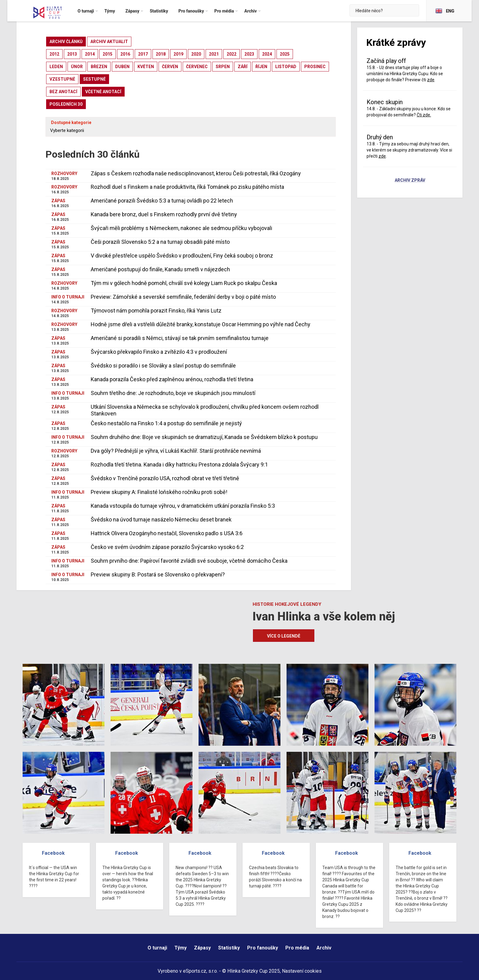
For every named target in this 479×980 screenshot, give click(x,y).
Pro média (297, 948)
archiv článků (66, 42)
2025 (285, 54)
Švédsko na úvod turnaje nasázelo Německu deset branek (161, 519)
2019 (178, 54)
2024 (267, 54)
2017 (143, 54)
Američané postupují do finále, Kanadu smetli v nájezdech (160, 269)
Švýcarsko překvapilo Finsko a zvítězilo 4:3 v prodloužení (159, 352)
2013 (72, 54)
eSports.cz (195, 971)
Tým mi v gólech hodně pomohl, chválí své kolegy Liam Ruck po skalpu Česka (184, 283)
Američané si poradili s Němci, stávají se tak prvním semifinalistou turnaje (180, 338)
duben (122, 67)
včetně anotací (103, 92)
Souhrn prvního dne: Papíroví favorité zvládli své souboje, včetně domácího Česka (189, 561)
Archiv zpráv (410, 181)
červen (170, 67)
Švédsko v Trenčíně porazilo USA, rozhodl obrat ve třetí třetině (165, 478)
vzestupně (62, 79)
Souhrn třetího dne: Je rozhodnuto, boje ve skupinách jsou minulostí (173, 393)
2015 (108, 54)
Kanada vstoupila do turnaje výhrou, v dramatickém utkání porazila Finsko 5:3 (183, 506)
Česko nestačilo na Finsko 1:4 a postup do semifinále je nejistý (166, 423)
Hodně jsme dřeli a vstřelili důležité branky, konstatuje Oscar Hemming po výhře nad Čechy (201, 324)
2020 (196, 54)
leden (56, 67)
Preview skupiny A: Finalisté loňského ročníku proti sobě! (159, 492)
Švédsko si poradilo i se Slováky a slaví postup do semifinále (163, 366)
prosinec (315, 67)
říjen (261, 67)
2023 (249, 54)
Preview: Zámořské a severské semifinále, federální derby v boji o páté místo (183, 297)
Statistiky (229, 948)
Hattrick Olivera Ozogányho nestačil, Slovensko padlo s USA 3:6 (167, 533)
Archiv (324, 948)
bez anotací (63, 92)
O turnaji (157, 948)
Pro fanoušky (263, 948)
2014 (90, 54)
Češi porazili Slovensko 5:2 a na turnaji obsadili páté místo (160, 242)
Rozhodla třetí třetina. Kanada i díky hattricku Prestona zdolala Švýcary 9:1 (179, 464)
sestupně (94, 79)
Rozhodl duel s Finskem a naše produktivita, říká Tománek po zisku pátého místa (187, 187)
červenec (197, 67)
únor (77, 67)
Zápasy (202, 948)
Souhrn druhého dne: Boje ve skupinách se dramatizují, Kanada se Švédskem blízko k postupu (204, 437)
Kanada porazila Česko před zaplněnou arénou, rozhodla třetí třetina (172, 379)
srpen (223, 67)
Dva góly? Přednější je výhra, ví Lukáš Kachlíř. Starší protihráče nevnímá (176, 451)
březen (99, 67)
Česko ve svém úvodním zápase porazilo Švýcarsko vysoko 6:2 (167, 547)
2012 (54, 54)
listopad (286, 67)
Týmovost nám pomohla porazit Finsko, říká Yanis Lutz (156, 311)
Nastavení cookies (302, 971)
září (243, 67)
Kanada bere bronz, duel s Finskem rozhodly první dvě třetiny (164, 214)
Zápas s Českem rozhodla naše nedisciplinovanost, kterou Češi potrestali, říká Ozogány (196, 173)
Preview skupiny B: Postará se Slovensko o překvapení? (158, 574)
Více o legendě (284, 636)
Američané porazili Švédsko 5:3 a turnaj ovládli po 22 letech (162, 201)
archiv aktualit (109, 42)
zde (431, 80)
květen (146, 67)
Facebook (53, 853)
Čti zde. (424, 115)
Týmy (181, 948)
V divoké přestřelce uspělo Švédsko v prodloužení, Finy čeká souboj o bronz (182, 256)
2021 (214, 54)
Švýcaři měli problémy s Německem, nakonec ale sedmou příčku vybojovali (181, 228)
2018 (161, 54)
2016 (125, 54)
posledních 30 (66, 104)
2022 (232, 54)
